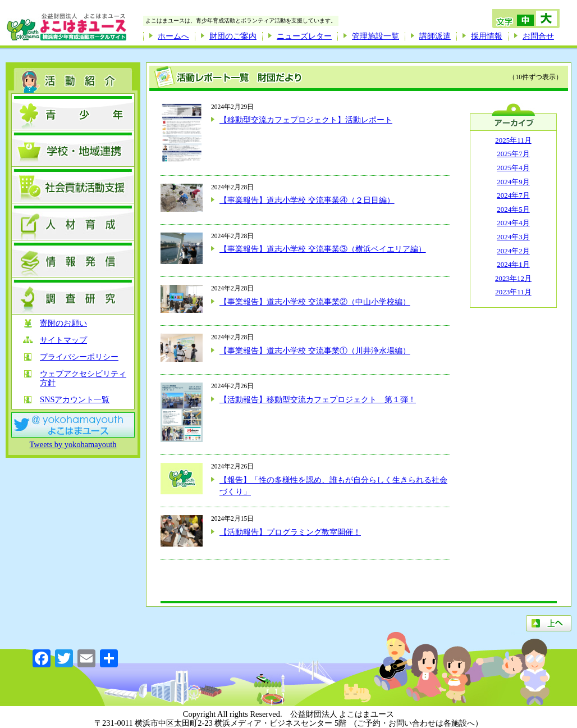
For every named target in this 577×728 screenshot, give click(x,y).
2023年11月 (513, 292)
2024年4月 (513, 223)
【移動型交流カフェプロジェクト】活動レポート (306, 120)
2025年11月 (513, 140)
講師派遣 (435, 36)
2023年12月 (513, 278)
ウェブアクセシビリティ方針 (83, 378)
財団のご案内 (233, 36)
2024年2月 (513, 251)
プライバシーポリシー (79, 357)
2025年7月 (513, 154)
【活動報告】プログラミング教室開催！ (290, 532)
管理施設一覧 (375, 36)
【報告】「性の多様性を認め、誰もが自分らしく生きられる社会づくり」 (333, 486)
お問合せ (538, 36)
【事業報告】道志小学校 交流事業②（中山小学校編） (315, 302)
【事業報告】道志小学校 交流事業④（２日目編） (307, 200)
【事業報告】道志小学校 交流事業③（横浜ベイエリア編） (323, 249)
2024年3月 (513, 237)
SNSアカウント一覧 (75, 400)
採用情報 (487, 36)
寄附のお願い (63, 323)
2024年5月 (513, 209)
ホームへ (173, 36)
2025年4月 (513, 168)
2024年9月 (513, 182)
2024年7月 (513, 195)
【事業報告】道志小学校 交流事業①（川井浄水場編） (315, 351)
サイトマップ (63, 340)
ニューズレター (304, 36)
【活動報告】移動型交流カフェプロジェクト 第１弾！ (318, 399)
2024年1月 (513, 264)
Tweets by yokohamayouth (73, 444)
